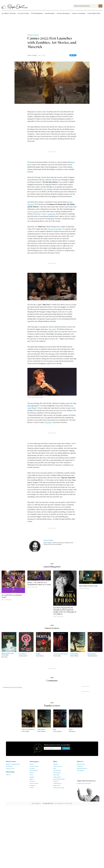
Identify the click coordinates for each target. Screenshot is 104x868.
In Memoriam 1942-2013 (84, 783)
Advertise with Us (82, 768)
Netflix (31, 779)
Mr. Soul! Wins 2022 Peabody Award (12, 596)
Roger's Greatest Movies (13, 764)
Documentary (34, 771)
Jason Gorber (32, 55)
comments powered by (12, 687)
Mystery (32, 777)
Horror (31, 775)
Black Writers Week (59, 779)
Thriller (32, 788)
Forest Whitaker (48, 189)
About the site (81, 764)
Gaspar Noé (51, 214)
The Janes (22, 654)
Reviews (56, 764)
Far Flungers (57, 773)
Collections (23, 13)
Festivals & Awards (59, 788)
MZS (55, 768)
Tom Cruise (52, 329)
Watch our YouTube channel (88, 775)
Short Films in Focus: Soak (88, 586)
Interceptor (74, 654)
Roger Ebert (57, 785)
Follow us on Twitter (84, 775)
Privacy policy (59, 803)
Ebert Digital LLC (36, 803)
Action (31, 764)
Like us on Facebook (79, 775)
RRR (55, 729)
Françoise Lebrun (33, 212)
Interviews (50, 13)
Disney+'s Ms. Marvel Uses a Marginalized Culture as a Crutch (39, 583)
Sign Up (8, 775)
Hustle (38, 654)
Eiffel (71, 729)
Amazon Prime (34, 766)
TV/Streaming (37, 13)
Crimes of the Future (61, 654)
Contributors (94, 13)
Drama (32, 773)
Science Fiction (34, 783)
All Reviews (9, 766)
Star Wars (48, 422)
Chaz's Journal (79, 13)
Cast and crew (10, 768)
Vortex (44, 214)
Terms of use (69, 803)
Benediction (92, 654)
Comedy (32, 768)
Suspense (32, 785)
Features (56, 781)
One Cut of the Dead (55, 229)
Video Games (57, 777)
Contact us (80, 766)
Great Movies (9, 13)
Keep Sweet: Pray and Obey (8, 654)
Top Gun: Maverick (28, 729)
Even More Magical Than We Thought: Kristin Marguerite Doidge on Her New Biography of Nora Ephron (65, 611)
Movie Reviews (63, 13)
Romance (32, 781)
